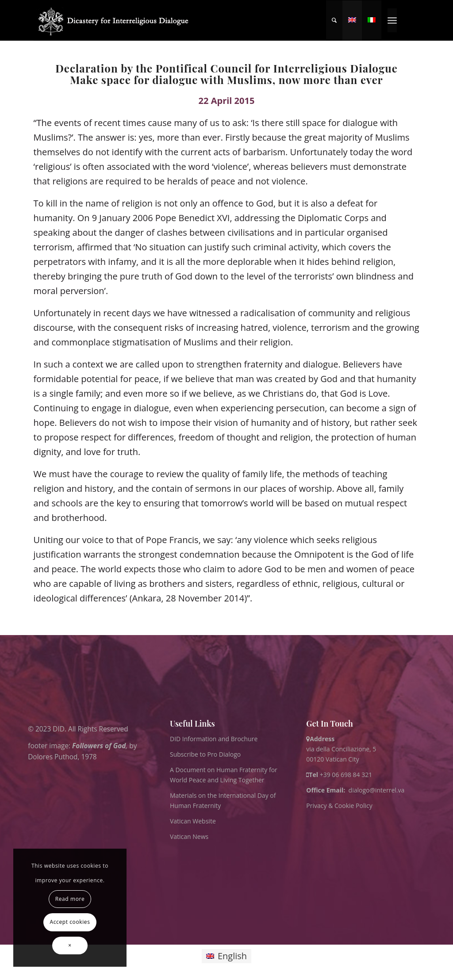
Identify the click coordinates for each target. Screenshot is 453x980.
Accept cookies (70, 922)
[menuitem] (334, 20)
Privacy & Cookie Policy (339, 806)
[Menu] (392, 20)
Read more (70, 899)
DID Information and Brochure (214, 739)
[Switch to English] (226, 956)
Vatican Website (193, 821)
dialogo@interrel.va (377, 790)
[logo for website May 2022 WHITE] (116, 20)
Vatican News (189, 836)
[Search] (334, 20)
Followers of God (99, 745)
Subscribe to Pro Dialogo (205, 754)
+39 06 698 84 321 (346, 775)
